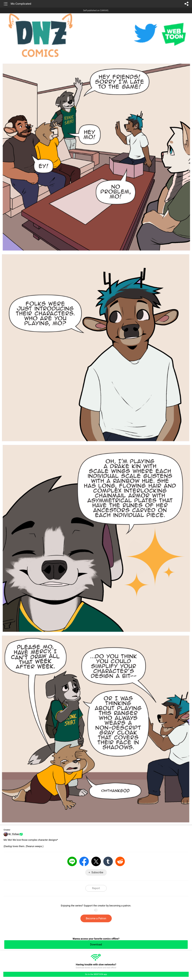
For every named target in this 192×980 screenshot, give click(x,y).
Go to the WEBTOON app (96, 974)
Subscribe (97, 872)
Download (96, 944)
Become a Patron (96, 918)
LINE (72, 861)
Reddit (120, 861)
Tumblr (108, 861)
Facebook (84, 861)
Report (96, 888)
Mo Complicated (21, 4)
